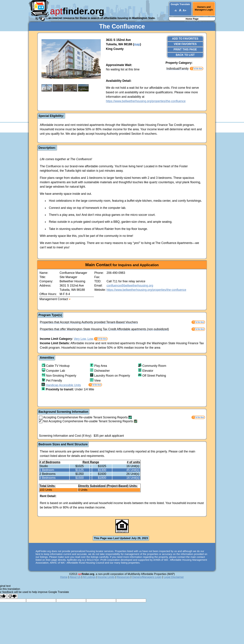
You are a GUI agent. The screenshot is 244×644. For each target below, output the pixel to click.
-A (175, 11)
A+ (185, 10)
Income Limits (106, 577)
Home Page (192, 19)
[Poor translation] (12, 596)
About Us (75, 577)
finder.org (77, 11)
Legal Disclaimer (174, 577)
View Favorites (185, 44)
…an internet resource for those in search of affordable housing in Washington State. (101, 18)
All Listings (89, 577)
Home (64, 577)
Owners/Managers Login (147, 577)
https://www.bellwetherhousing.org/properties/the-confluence (146, 101)
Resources (123, 577)
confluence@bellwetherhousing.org (130, 286)
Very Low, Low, (84, 339)
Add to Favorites (185, 39)
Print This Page (185, 49)
